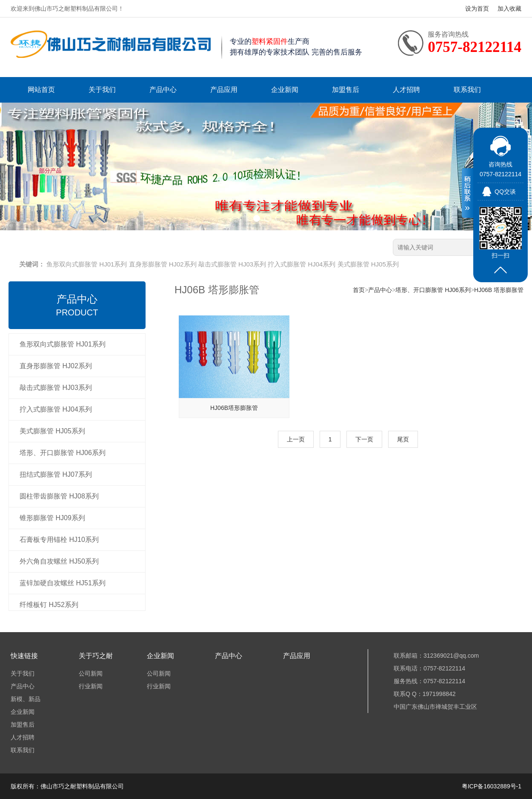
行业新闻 (91, 686)
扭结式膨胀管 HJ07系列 (56, 474)
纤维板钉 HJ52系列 (49, 605)
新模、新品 (26, 699)
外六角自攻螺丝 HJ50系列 (59, 561)
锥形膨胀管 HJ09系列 (52, 518)
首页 (359, 290)
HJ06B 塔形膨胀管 (499, 290)
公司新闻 (91, 673)
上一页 (296, 439)
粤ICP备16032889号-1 (492, 786)
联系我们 (467, 90)
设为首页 (477, 9)
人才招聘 (406, 90)
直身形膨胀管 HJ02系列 (163, 264)
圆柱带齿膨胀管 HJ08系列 (59, 496)
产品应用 (224, 90)
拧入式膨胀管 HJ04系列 (302, 264)
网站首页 (41, 90)
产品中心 (163, 90)
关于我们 (102, 90)
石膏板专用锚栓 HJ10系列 (59, 540)
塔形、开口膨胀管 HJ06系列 (63, 453)
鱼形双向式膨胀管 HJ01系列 (87, 264)
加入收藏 (509, 9)
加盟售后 (346, 90)
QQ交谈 (505, 192)
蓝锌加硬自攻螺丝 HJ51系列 (63, 583)
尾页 (403, 439)
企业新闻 (285, 90)
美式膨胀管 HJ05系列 (368, 264)
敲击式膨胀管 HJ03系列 (232, 264)
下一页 (364, 439)
